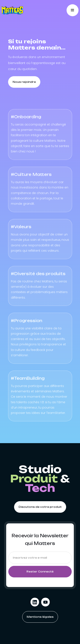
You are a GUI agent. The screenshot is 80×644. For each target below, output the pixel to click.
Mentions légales (40, 617)
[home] (12, 10)
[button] (73, 10)
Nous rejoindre (24, 82)
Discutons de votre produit (40, 507)
